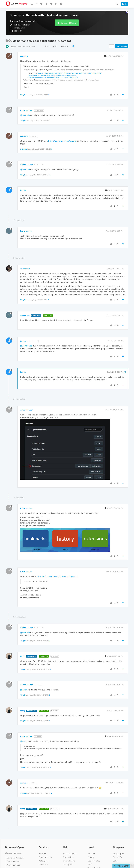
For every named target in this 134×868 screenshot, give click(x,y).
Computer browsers (14, 853)
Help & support (70, 853)
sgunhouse (25, 315)
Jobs (115, 861)
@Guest (33, 136)
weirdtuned (25, 269)
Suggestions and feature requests (22, 46)
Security (91, 853)
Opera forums (69, 861)
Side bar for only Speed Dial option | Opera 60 (58, 576)
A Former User (26, 110)
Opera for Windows (15, 858)
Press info (117, 857)
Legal (91, 847)
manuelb (24, 56)
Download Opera (68, 23)
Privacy (91, 857)
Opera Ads (43, 864)
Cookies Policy (94, 861)
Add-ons (42, 853)
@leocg (38, 685)
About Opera (119, 853)
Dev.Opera (68, 864)
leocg (23, 656)
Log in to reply (122, 46)
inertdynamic (26, 231)
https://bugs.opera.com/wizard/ (62, 141)
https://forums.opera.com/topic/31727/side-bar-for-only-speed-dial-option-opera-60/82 (70, 73)
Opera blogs (68, 857)
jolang (23, 190)
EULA (90, 864)
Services (44, 847)
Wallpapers (43, 861)
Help (66, 847)
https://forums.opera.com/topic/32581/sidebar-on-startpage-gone (53, 76)
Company (118, 847)
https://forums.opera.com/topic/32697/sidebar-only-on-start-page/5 (53, 78)
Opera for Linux (13, 865)
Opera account (45, 857)
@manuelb (39, 110)
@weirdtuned (33, 341)
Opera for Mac (13, 861)
